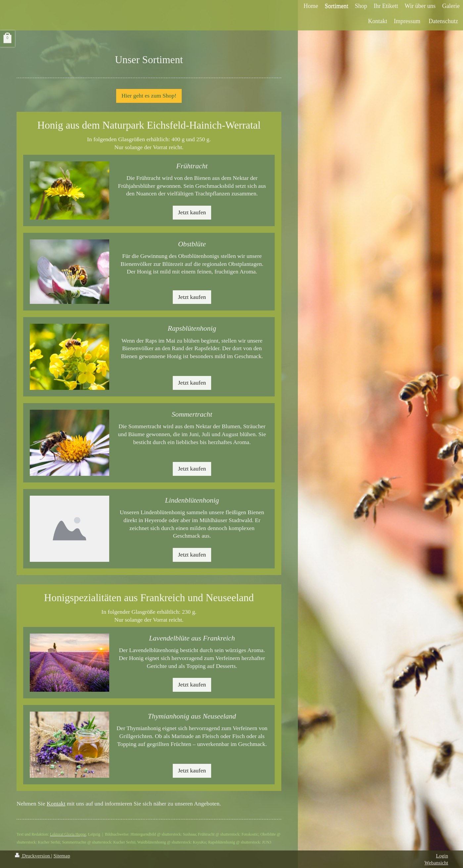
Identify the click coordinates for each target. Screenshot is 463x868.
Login (442, 856)
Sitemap (62, 856)
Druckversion (33, 856)
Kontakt (56, 804)
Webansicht (436, 863)
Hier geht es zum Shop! (149, 96)
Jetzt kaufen (192, 212)
